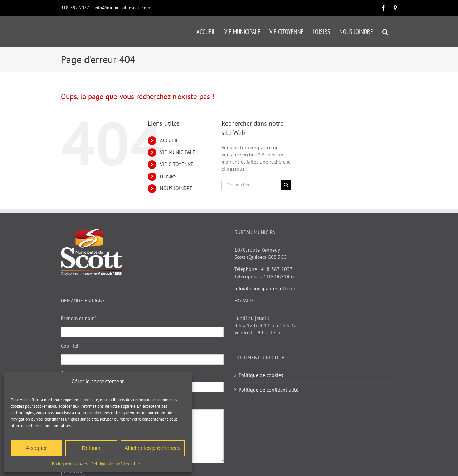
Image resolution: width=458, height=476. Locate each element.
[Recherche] (286, 185)
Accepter (36, 448)
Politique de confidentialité (116, 464)
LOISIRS (168, 176)
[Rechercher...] (251, 185)
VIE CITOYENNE (177, 164)
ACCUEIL (169, 140)
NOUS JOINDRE (176, 188)
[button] (385, 31)
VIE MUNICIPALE (178, 152)
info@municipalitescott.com (122, 8)
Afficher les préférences (153, 448)
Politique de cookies (70, 464)
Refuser (91, 448)
